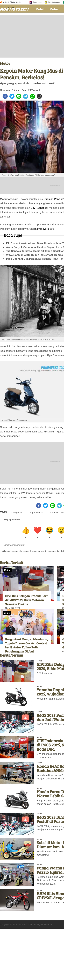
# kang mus (17, 512)
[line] (19, 96)
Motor (54, 9)
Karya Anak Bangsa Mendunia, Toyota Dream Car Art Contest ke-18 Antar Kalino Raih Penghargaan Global (26, 645)
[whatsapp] (32, 96)
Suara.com (37, 2)
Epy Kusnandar (40, 208)
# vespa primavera (11, 519)
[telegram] (26, 96)
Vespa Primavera (39, 229)
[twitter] (12, 96)
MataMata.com (54, 2)
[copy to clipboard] (39, 96)
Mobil (40, 9)
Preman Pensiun (54, 199)
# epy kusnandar (36, 512)
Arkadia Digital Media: (12, 2)
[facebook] (5, 96)
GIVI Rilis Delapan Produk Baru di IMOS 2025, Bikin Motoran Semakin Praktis (27, 600)
